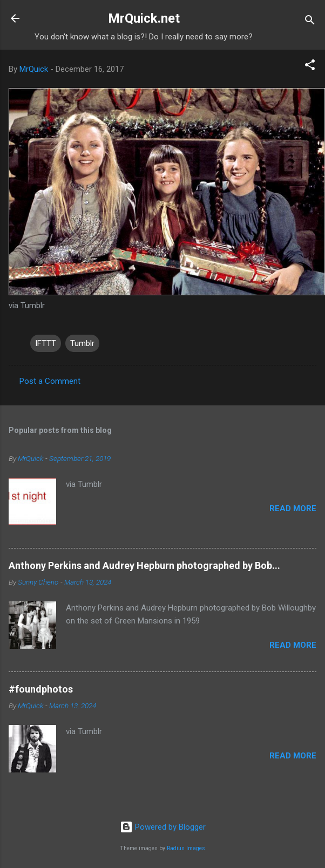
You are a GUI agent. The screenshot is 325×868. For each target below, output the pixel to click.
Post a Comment (50, 381)
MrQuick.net (144, 18)
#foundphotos (41, 689)
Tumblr (82, 343)
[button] (310, 67)
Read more (293, 508)
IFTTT (46, 343)
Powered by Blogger (163, 827)
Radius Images (186, 848)
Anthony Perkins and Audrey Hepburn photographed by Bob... (144, 565)
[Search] (310, 22)
